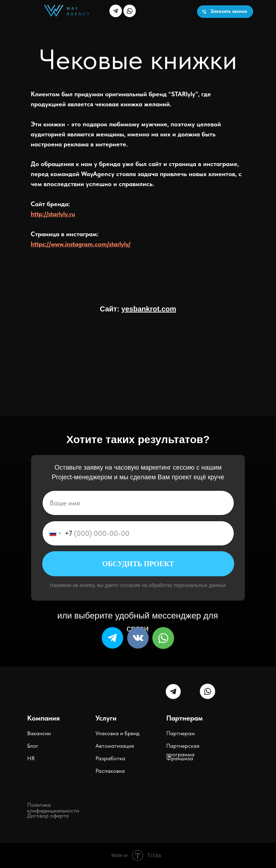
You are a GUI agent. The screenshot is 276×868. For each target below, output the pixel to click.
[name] (138, 503)
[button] (225, 12)
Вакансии (39, 733)
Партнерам (181, 733)
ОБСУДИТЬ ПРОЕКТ (138, 564)
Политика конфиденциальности (53, 808)
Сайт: (138, 309)
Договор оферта (48, 816)
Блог (33, 746)
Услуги (106, 718)
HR (31, 758)
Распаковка (110, 771)
